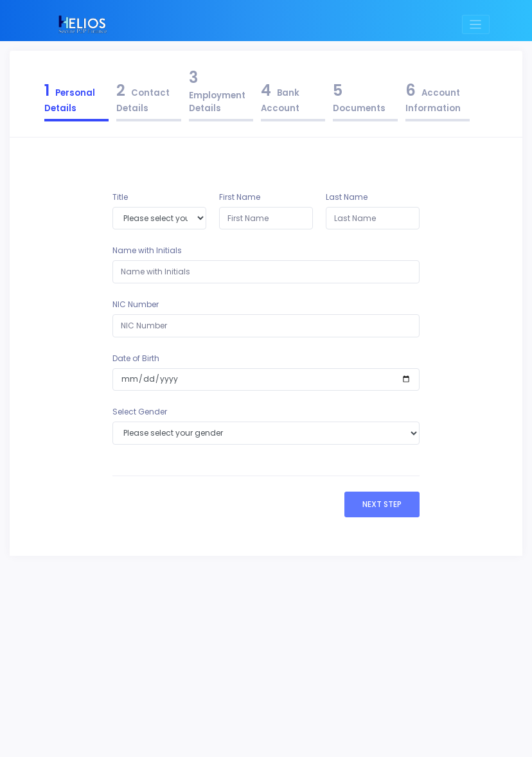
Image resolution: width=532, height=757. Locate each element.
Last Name (347, 197)
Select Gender (140, 412)
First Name (240, 197)
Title (120, 197)
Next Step (382, 504)
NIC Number (136, 304)
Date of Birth (136, 358)
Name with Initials (147, 250)
